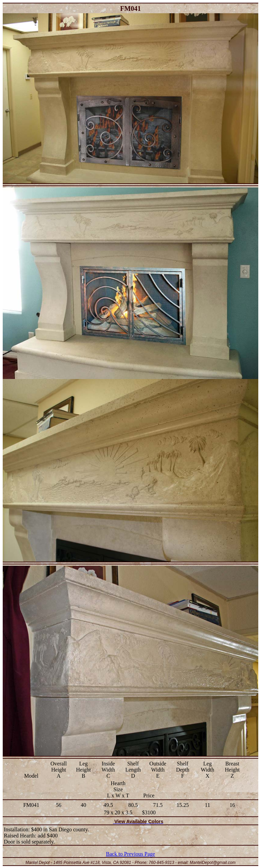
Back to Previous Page (130, 854)
